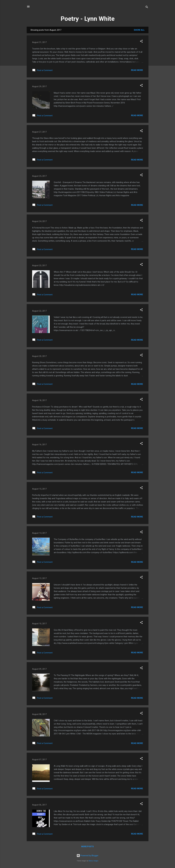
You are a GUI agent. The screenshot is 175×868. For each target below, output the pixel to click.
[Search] (147, 7)
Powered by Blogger (87, 856)
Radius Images (94, 861)
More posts (87, 847)
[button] (141, 42)
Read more (137, 70)
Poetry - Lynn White (88, 19)
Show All (139, 30)
